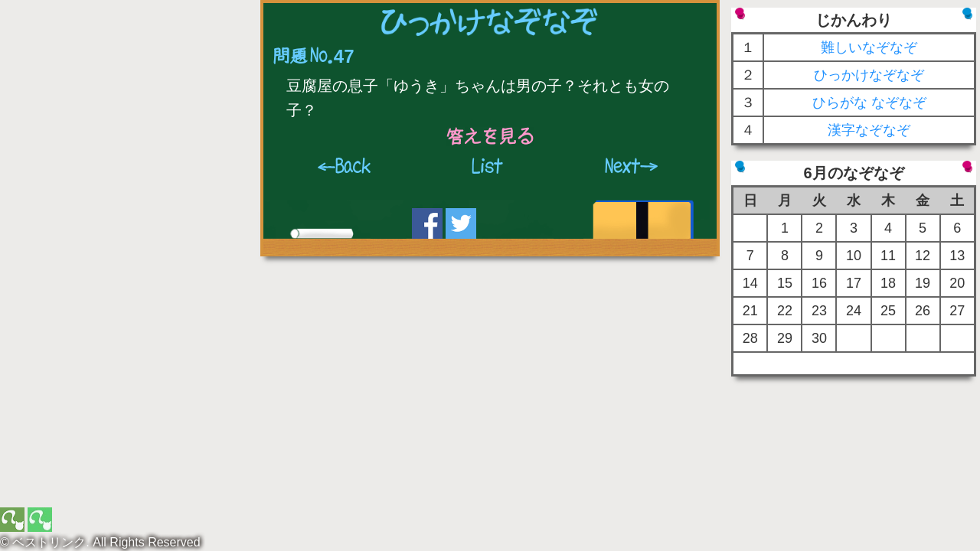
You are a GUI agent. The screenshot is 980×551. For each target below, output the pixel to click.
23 (819, 311)
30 (819, 338)
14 (750, 283)
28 (750, 338)
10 (854, 256)
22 (785, 311)
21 (750, 311)
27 (957, 311)
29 (785, 338)
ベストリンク (49, 542)
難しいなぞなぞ (869, 47)
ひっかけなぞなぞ (869, 75)
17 (854, 283)
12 (923, 256)
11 (888, 256)
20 (957, 283)
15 (785, 283)
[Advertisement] (126, 103)
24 (854, 311)
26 (923, 311)
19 (923, 283)
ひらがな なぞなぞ (869, 103)
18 (888, 283)
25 (888, 311)
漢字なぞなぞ (869, 130)
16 (819, 283)
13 (957, 256)
